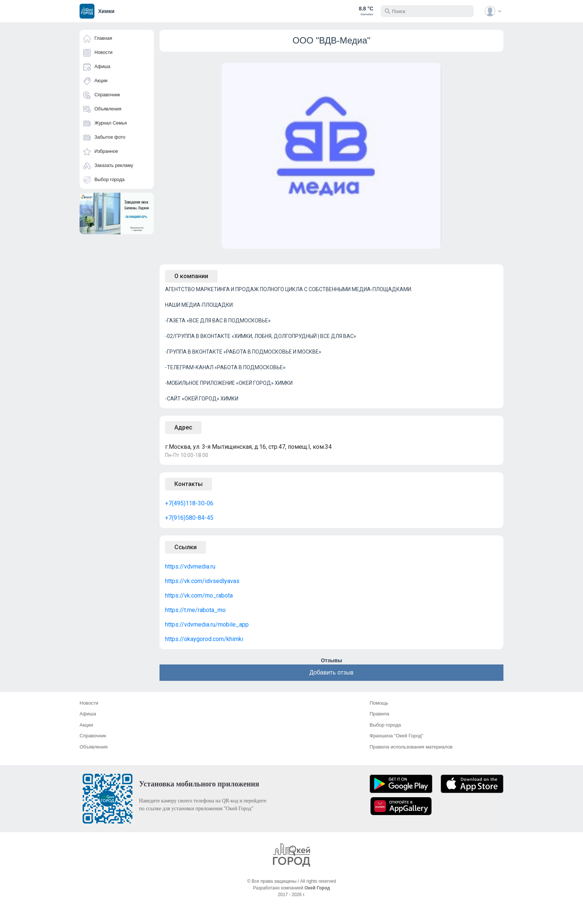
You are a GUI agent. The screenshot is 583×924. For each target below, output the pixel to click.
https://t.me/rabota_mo (195, 610)
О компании (191, 276)
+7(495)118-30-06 (189, 503)
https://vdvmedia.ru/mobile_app (207, 624)
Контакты (189, 484)
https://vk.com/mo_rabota (199, 595)
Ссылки (186, 547)
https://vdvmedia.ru (190, 566)
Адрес (183, 427)
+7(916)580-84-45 (189, 518)
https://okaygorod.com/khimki (204, 639)
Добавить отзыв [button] (331, 672)
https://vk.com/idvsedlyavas (202, 581)
